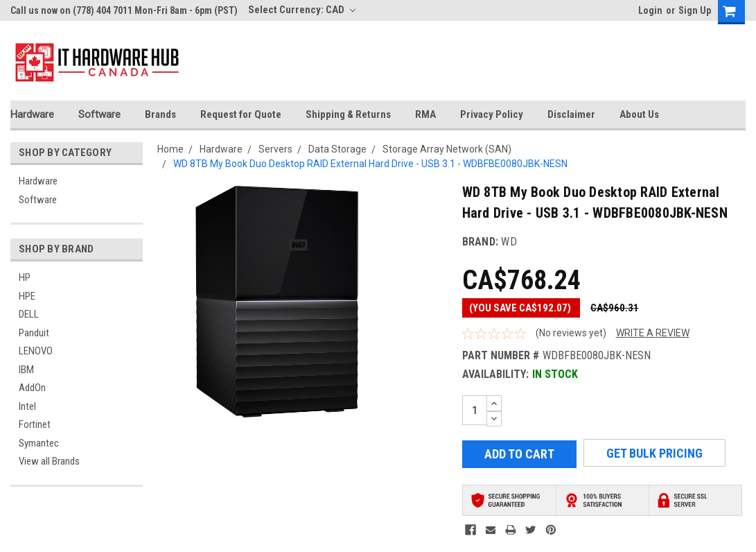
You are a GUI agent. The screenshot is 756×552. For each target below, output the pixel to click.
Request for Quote (241, 114)
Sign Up (695, 10)
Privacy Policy (492, 114)
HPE (27, 296)
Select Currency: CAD (302, 10)
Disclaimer (571, 114)
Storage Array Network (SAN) (447, 149)
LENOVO (36, 351)
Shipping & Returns (348, 114)
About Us (639, 114)
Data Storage (337, 149)
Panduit (34, 333)
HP (25, 277)
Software (99, 114)
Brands (160, 114)
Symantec (39, 443)
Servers (275, 149)
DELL (29, 314)
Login (650, 10)
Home (170, 149)
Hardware (32, 114)
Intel (27, 406)
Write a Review (653, 333)
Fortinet (35, 424)
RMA (425, 114)
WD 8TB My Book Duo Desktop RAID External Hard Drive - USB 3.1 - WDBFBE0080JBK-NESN (370, 164)
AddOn (32, 388)
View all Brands (49, 461)
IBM (26, 370)
